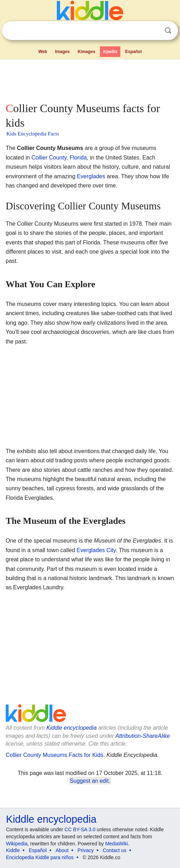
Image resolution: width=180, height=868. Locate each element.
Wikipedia (17, 844)
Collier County (49, 158)
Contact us (115, 850)
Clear (154, 31)
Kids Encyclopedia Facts (33, 134)
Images (62, 52)
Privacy (86, 850)
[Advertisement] (90, 79)
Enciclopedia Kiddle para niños (40, 857)
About (62, 850)
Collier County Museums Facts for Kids (55, 755)
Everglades (91, 176)
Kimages (86, 52)
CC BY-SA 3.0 (80, 829)
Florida (78, 158)
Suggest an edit (89, 781)
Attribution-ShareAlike (143, 736)
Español (134, 52)
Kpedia (110, 52)
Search (168, 31)
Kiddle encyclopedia (72, 728)
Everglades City (96, 550)
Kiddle (13, 850)
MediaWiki (117, 844)
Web (43, 52)
